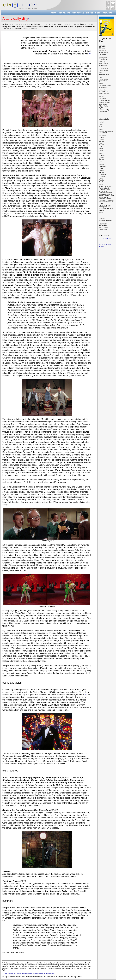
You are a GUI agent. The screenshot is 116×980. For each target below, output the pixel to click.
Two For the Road (105, 239)
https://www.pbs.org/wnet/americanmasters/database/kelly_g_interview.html (30, 973)
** (90, 54)
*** (86, 695)
